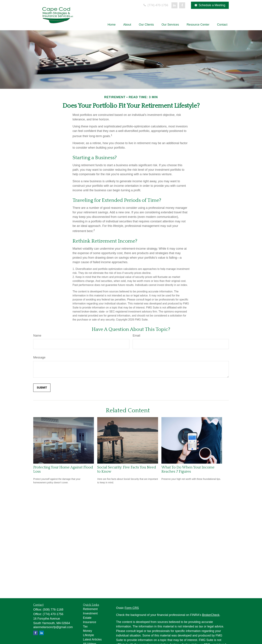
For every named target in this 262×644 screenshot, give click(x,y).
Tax (85, 626)
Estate (87, 618)
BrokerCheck (211, 615)
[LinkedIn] (174, 5)
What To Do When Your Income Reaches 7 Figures (188, 469)
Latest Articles (92, 639)
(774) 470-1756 (155, 5)
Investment (90, 613)
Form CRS (132, 608)
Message (39, 357)
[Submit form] (42, 388)
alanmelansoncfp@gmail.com (53, 627)
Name (37, 336)
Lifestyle (89, 635)
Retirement (90, 609)
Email (136, 336)
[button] (112, 25)
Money (88, 631)
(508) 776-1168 (53, 610)
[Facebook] (182, 5)
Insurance (90, 622)
